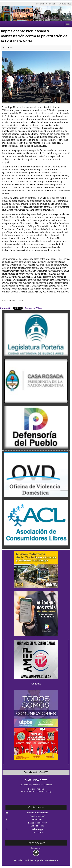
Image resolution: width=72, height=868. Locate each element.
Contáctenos (52, 860)
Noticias (29, 860)
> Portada (39, 4)
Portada (18, 860)
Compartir (5, 308)
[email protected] (38, 816)
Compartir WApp (33, 308)
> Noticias (51, 4)
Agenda (39, 860)
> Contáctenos (64, 4)
